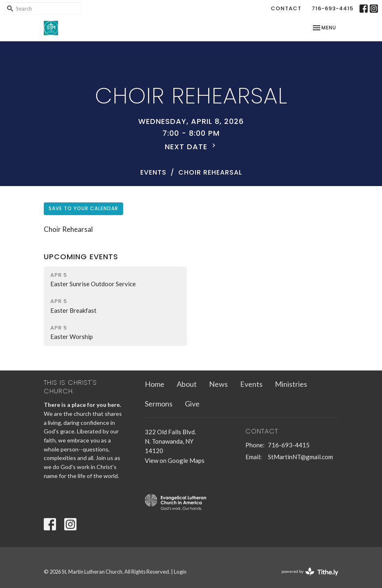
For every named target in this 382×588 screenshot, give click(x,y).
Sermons (159, 404)
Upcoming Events (81, 257)
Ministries (291, 384)
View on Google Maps (175, 460)
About (187, 384)
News (218, 384)
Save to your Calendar (83, 208)
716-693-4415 (333, 8)
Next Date (191, 147)
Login (180, 572)
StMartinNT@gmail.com (300, 457)
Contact (286, 8)
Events (153, 172)
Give (192, 404)
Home (155, 384)
